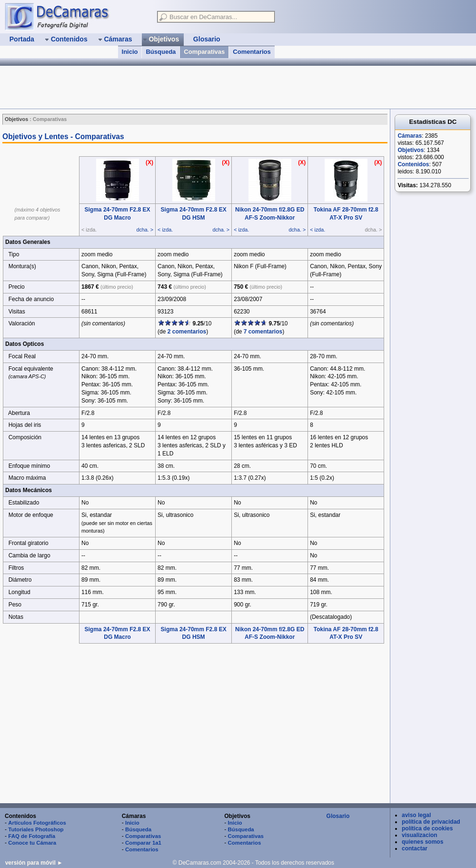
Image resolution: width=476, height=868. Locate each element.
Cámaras (410, 136)
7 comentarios (263, 332)
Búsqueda (161, 52)
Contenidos (413, 164)
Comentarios (252, 52)
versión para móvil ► (34, 863)
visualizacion (420, 835)
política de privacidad (431, 822)
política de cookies (427, 828)
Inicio (130, 52)
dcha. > (145, 230)
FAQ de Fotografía (32, 836)
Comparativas (204, 52)
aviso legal (416, 815)
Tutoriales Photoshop (36, 829)
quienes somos (422, 842)
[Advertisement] (173, 87)
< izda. (165, 230)
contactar (415, 848)
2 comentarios (187, 332)
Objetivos (411, 150)
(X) (149, 162)
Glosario (338, 816)
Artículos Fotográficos (37, 823)
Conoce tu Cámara (32, 843)
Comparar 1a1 (143, 843)
